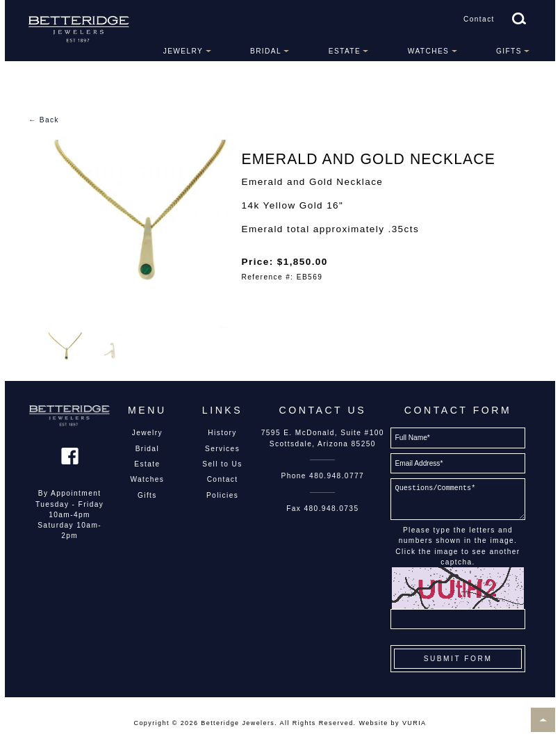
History (222, 433)
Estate (345, 51)
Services (222, 449)
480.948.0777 (337, 476)
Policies (222, 495)
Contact (479, 19)
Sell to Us (222, 464)
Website (373, 723)
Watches (428, 51)
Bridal (266, 51)
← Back (44, 120)
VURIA (414, 723)
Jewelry (183, 51)
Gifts (509, 51)
